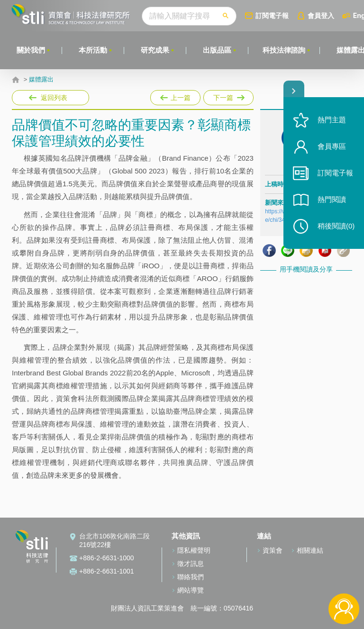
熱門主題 (332, 120)
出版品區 (217, 50)
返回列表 (54, 98)
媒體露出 (41, 80)
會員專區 (332, 146)
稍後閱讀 (336, 226)
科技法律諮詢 (284, 50)
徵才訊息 (191, 564)
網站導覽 (191, 590)
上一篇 (175, 96)
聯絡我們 (191, 577)
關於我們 (31, 50)
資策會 (273, 550)
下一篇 (228, 96)
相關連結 (310, 550)
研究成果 (155, 50)
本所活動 (93, 50)
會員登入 (321, 15)
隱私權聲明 (194, 550)
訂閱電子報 (272, 15)
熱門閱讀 (332, 199)
